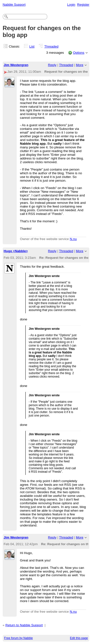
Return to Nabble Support (24, 625)
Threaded (52, 46)
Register (83, 5)
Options (79, 53)
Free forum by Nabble (19, 638)
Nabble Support (14, 5)
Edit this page (79, 638)
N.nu (73, 239)
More (80, 65)
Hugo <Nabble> (16, 251)
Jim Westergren (16, 65)
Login (71, 5)
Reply (52, 65)
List (32, 46)
